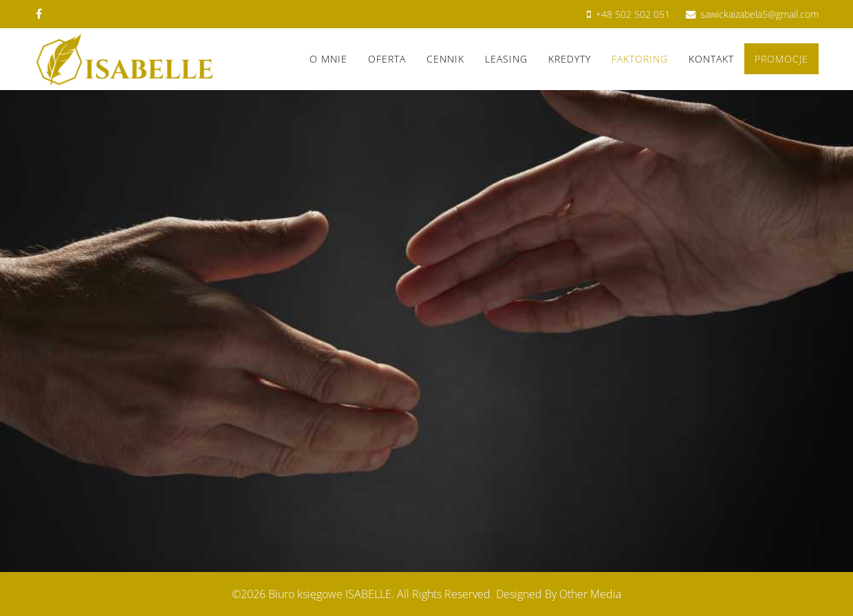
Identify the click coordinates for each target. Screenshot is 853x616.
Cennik (445, 59)
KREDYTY (570, 59)
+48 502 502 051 (633, 14)
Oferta (387, 59)
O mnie (328, 59)
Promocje (781, 59)
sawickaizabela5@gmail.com (759, 14)
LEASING (506, 59)
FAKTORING (640, 59)
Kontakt (711, 59)
